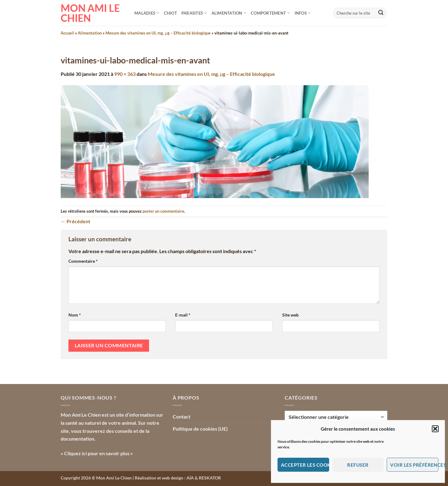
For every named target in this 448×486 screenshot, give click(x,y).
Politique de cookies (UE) (200, 429)
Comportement (271, 13)
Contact (182, 417)
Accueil (67, 33)
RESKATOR (210, 478)
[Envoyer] (381, 13)
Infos (303, 13)
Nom (75, 315)
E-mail (183, 315)
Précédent (75, 221)
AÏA (190, 478)
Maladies (147, 13)
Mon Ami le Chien (90, 13)
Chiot (170, 13)
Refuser (358, 465)
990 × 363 (125, 74)
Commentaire (83, 261)
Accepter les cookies (305, 465)
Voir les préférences (414, 465)
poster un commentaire (163, 211)
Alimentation (229, 13)
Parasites (194, 13)
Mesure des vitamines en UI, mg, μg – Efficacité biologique (158, 33)
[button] (435, 429)
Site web (290, 315)
